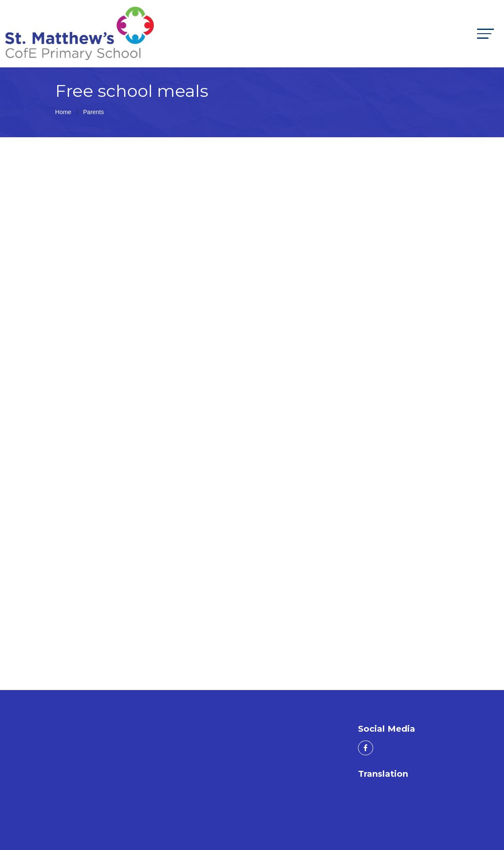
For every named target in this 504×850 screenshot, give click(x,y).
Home (63, 112)
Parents (93, 112)
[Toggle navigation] (485, 33)
